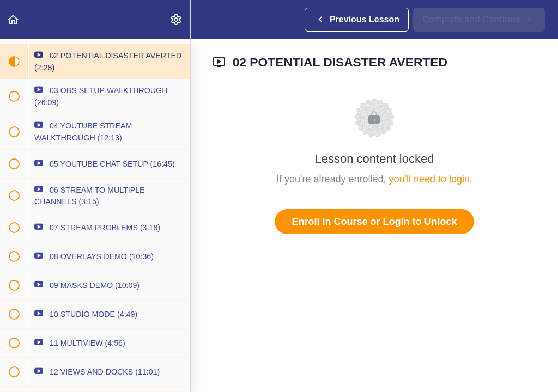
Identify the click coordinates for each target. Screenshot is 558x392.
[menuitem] (177, 19)
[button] (14, 19)
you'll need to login (430, 179)
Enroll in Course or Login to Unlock (374, 222)
